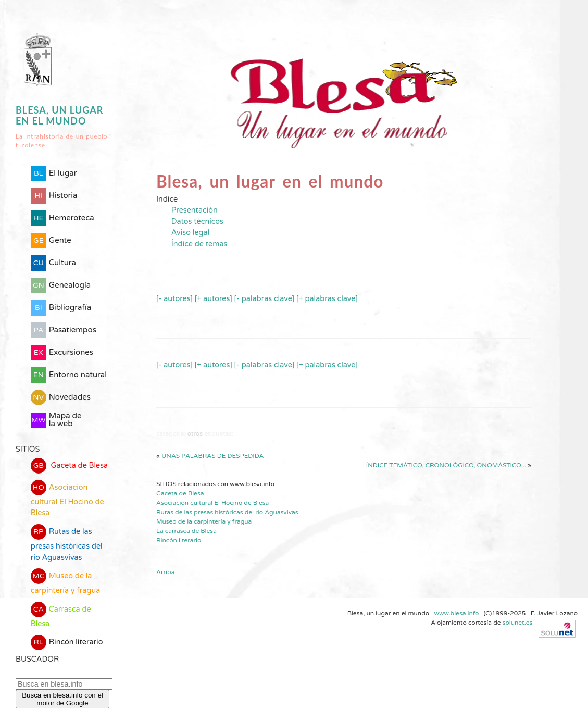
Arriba (165, 572)
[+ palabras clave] (327, 299)
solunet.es (518, 623)
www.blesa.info (457, 613)
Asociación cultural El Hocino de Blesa (67, 499)
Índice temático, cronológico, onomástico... (446, 465)
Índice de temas (199, 244)
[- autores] (174, 299)
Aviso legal (190, 233)
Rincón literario (67, 642)
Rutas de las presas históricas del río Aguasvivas (67, 543)
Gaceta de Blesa (69, 466)
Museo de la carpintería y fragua (66, 582)
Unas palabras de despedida (212, 456)
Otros (195, 433)
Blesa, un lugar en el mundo (59, 116)
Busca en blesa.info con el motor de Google (62, 699)
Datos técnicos (197, 222)
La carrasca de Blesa (186, 531)
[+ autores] (214, 299)
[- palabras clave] (265, 299)
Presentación (195, 210)
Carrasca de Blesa (61, 615)
